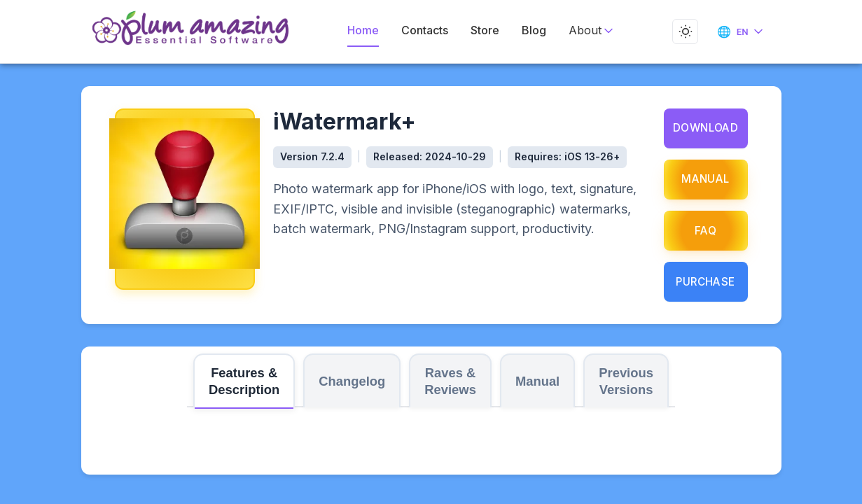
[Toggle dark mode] (683, 31)
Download (705, 128)
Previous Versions (626, 381)
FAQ (706, 231)
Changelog (352, 381)
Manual (706, 179)
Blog (531, 30)
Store (484, 30)
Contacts (426, 30)
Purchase (705, 282)
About (585, 30)
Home (367, 30)
